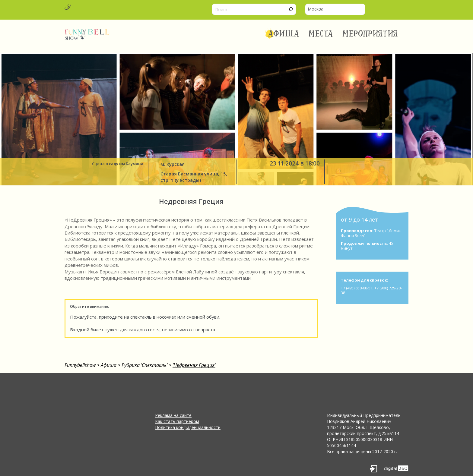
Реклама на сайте (173, 415)
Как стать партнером (177, 421)
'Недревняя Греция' (194, 365)
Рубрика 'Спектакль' (144, 365)
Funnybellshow (80, 365)
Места (321, 34)
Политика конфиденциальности (188, 427)
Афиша (283, 34)
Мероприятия (370, 34)
